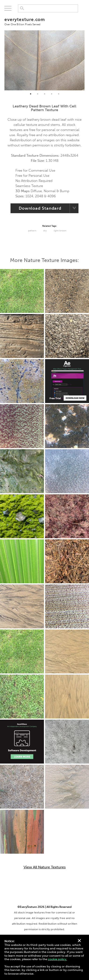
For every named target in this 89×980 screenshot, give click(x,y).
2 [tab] (38, 94)
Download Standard (40, 208)
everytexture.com (44, 21)
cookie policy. (57, 959)
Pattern (32, 231)
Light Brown (60, 231)
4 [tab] (52, 94)
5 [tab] (59, 94)
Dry (45, 231)
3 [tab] (45, 94)
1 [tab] (31, 94)
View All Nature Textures (45, 867)
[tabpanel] (44, 60)
